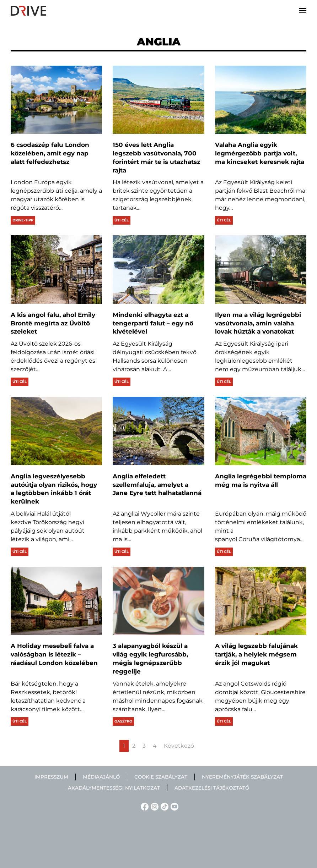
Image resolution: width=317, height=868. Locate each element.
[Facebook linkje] (144, 806)
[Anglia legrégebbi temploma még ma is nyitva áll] (261, 431)
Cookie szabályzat (161, 777)
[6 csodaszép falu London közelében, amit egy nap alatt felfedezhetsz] (56, 100)
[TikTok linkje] (163, 806)
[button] (303, 11)
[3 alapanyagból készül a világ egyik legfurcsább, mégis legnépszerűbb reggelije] (158, 601)
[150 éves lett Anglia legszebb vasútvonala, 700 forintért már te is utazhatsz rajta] (158, 100)
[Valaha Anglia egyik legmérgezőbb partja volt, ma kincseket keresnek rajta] (261, 100)
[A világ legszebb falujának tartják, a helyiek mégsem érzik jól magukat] (261, 601)
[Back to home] (28, 11)
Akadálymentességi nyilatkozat (114, 788)
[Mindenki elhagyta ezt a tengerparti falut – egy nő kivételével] (158, 270)
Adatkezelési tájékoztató (212, 788)
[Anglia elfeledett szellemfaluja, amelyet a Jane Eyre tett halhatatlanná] (158, 431)
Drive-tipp (23, 220)
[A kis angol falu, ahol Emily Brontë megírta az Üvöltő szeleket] (56, 270)
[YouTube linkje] (173, 806)
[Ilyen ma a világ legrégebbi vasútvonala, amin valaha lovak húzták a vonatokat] (261, 270)
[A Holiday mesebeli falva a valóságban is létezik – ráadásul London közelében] (56, 601)
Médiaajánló (101, 777)
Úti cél (122, 220)
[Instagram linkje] (154, 806)
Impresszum (51, 777)
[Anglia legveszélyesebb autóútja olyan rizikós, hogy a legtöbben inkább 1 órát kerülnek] (56, 431)
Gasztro (123, 721)
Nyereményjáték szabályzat (242, 777)
